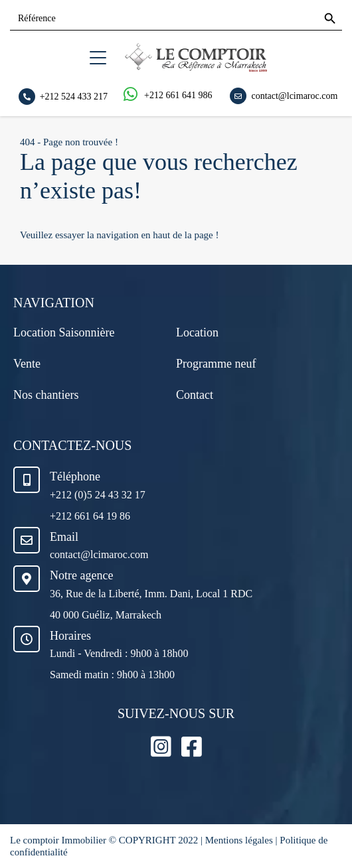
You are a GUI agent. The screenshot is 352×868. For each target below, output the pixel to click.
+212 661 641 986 (178, 95)
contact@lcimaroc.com (294, 95)
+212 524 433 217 (74, 96)
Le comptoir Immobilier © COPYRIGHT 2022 (105, 840)
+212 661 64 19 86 (90, 516)
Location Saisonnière (64, 332)
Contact (195, 395)
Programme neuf (216, 364)
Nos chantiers (46, 395)
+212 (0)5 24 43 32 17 (98, 495)
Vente (27, 364)
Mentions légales (239, 840)
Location (197, 332)
